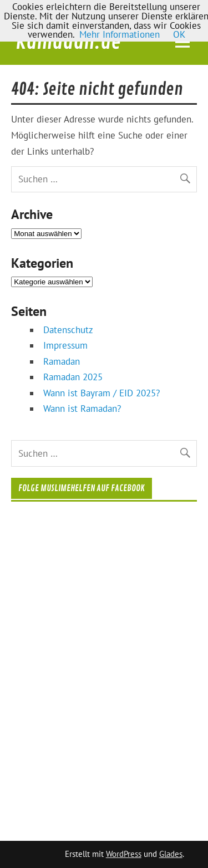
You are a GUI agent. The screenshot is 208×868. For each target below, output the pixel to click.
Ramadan (62, 361)
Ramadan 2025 (73, 377)
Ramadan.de (68, 42)
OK (179, 34)
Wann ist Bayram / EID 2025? (102, 393)
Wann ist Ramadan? (82, 409)
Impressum (65, 345)
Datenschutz (68, 330)
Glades (171, 854)
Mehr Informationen (120, 34)
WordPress (124, 854)
